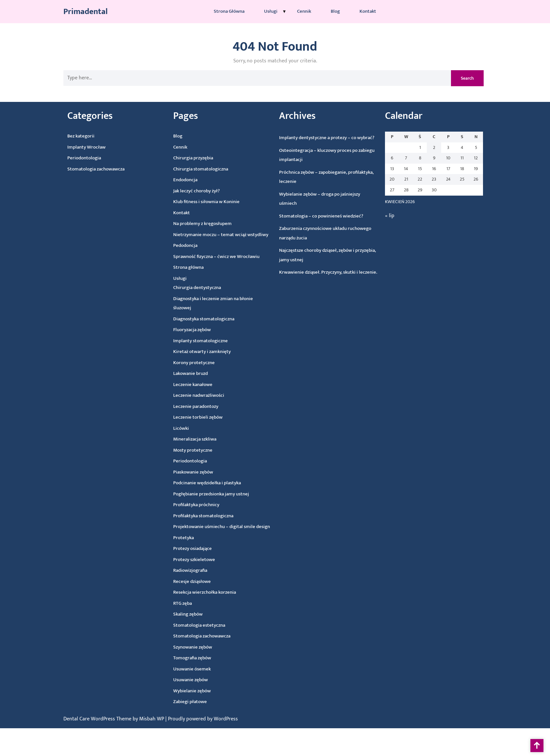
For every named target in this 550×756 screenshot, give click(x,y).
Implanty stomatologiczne (194, 342)
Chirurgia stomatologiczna (185, 170)
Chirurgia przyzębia (178, 160)
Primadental (85, 11)
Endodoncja (171, 182)
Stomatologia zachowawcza (81, 170)
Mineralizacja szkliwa (194, 441)
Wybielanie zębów (204, 692)
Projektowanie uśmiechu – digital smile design (225, 526)
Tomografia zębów (202, 659)
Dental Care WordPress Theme (98, 719)
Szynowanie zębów (202, 648)
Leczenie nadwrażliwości (195, 397)
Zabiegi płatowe (202, 703)
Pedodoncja (174, 248)
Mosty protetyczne (192, 451)
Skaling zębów (196, 616)
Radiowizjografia (196, 572)
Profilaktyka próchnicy (198, 506)
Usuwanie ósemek (203, 670)
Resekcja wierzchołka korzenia (211, 593)
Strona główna (229, 11)
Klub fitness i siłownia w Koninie (193, 203)
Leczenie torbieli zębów (195, 418)
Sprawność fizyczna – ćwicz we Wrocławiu (206, 257)
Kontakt (368, 11)
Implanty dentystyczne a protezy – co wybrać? (310, 138)
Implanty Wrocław (70, 149)
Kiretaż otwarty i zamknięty (196, 353)
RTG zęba (190, 605)
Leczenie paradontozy (193, 408)
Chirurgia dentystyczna (188, 289)
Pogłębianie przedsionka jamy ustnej (213, 494)
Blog (335, 11)
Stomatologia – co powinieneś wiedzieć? (309, 217)
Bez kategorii (64, 138)
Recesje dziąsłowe (198, 583)
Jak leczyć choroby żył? (183, 192)
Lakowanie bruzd (186, 375)
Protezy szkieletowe (199, 561)
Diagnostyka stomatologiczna (196, 320)
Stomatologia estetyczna (208, 626)
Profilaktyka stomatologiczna (206, 516)
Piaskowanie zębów (194, 473)
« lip (377, 218)
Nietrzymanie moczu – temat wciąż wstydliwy (209, 235)
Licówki (179, 430)
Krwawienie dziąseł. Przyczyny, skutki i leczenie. (318, 272)
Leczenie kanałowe (189, 386)
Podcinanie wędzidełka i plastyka (208, 484)
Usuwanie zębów (201, 681)
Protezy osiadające (197, 550)
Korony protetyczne (189, 364)
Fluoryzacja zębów (185, 331)
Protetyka (187, 539)
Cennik (304, 11)
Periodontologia (69, 160)
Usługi (271, 11)
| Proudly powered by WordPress (202, 719)
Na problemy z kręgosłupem (190, 225)
